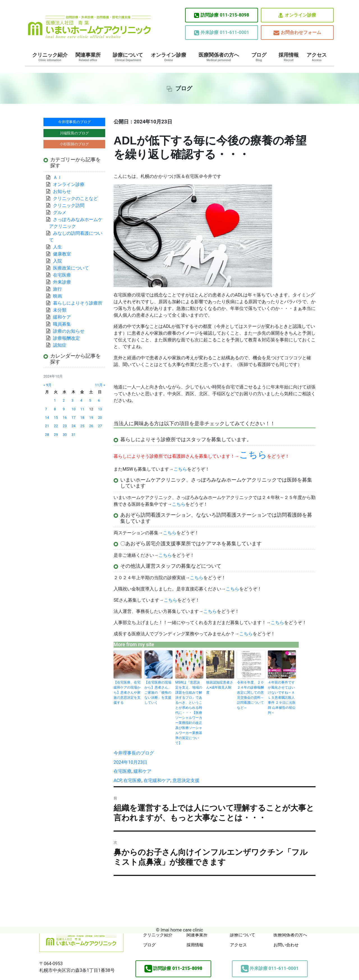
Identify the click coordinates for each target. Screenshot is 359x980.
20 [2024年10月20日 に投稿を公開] (100, 417)
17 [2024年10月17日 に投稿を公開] (73, 417)
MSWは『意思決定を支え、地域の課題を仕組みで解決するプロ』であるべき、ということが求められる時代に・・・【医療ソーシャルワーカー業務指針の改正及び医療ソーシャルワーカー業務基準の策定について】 (189, 713)
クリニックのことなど (75, 198)
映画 (57, 296)
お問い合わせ (286, 945)
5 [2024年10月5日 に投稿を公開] (90, 400)
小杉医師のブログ (74, 144)
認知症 (60, 345)
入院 (57, 261)
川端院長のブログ (74, 133)
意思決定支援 (186, 780)
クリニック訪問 (69, 205)
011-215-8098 (222, 15)
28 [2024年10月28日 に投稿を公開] (47, 435)
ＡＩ (57, 177)
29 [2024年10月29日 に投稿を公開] (56, 435)
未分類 (60, 310)
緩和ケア (145, 771)
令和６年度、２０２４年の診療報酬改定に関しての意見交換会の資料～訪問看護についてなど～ (250, 695)
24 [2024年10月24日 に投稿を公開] (73, 426)
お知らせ (62, 191)
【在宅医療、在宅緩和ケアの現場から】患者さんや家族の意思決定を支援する (127, 693)
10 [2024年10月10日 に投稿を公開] (73, 409)
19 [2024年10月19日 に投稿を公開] (91, 417)
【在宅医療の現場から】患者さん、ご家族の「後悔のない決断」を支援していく (158, 693)
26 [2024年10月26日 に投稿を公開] (91, 426)
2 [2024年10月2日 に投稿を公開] (64, 400)
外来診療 (62, 282)
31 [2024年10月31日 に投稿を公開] (73, 435)
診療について (128, 57)
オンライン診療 (297, 15)
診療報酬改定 (66, 338)
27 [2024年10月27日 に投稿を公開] (100, 426)
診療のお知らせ (69, 331)
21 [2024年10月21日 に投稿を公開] (47, 426)
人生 (57, 247)
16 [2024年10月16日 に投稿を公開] (65, 417)
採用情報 (289, 57)
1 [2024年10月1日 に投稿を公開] (55, 400)
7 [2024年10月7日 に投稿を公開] (46, 409)
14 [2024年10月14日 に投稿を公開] (47, 417)
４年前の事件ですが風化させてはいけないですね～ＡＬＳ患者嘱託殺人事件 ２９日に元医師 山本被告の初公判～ (282, 698)
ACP (118, 780)
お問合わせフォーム (297, 33)
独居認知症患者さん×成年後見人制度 (220, 687)
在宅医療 (123, 771)
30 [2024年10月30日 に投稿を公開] (65, 435)
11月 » (100, 385)
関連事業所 (88, 57)
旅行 (57, 289)
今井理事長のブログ (134, 753)
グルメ (60, 212)
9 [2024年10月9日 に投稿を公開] (64, 409)
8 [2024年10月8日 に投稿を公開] (55, 409)
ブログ (259, 57)
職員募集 (62, 324)
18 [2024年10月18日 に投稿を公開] (82, 417)
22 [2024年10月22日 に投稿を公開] (56, 426)
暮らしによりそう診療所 (78, 303)
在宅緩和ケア (157, 780)
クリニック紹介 (50, 57)
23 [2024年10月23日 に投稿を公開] (65, 426)
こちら (180, 469)
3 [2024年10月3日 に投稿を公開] (73, 400)
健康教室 (62, 254)
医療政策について (71, 268)
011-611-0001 (222, 33)
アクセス (317, 57)
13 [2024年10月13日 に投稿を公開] (100, 409)
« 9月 (48, 385)
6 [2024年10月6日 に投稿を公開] (99, 400)
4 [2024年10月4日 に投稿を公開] (81, 400)
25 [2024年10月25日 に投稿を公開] (82, 426)
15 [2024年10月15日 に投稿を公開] (56, 417)
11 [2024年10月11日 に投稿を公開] (82, 409)
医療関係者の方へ (219, 57)
